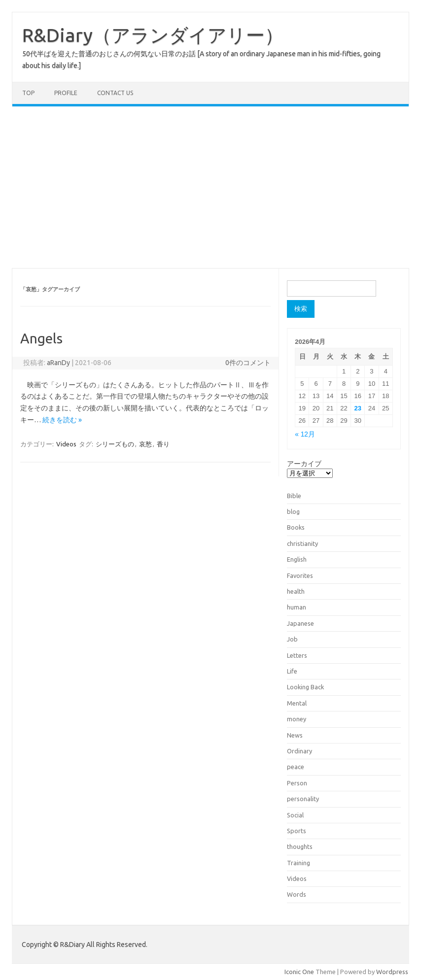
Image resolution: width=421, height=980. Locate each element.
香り (163, 444)
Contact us (115, 93)
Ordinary (299, 751)
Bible (294, 496)
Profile (66, 93)
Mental (297, 703)
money (297, 719)
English (297, 559)
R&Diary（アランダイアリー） (153, 35)
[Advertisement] (210, 187)
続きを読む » (62, 420)
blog (293, 511)
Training (298, 863)
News (295, 735)
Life (292, 671)
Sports (297, 831)
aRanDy (58, 363)
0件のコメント (248, 363)
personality (303, 799)
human (297, 607)
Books (296, 527)
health (296, 591)
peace (296, 767)
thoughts (300, 846)
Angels (41, 338)
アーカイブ (304, 464)
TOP (28, 93)
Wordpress (392, 972)
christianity (302, 543)
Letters (297, 655)
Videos (66, 444)
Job (292, 639)
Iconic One (299, 972)
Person (297, 783)
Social (295, 815)
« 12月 (305, 434)
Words (297, 894)
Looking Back (305, 687)
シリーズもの (115, 444)
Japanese (300, 623)
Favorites (300, 575)
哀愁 (145, 444)
